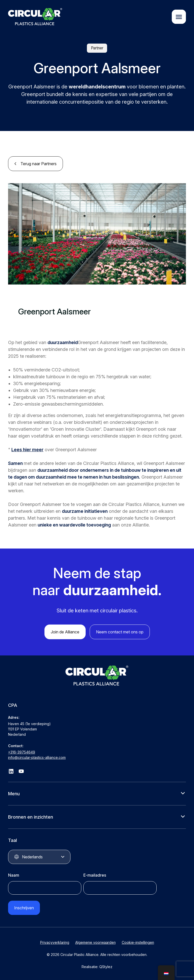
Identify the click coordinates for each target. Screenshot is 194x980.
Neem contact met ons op (120, 632)
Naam (14, 875)
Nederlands (32, 857)
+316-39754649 (22, 752)
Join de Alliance (65, 632)
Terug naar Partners (39, 164)
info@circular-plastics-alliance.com (37, 757)
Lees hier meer (27, 450)
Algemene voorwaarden (95, 942)
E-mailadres (95, 875)
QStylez (106, 967)
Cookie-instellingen (138, 942)
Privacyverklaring (55, 942)
